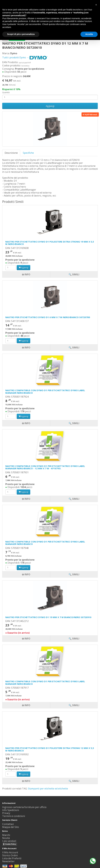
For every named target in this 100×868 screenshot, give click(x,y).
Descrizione (11, 153)
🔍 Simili (74, 781)
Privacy (6, 813)
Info (26, 781)
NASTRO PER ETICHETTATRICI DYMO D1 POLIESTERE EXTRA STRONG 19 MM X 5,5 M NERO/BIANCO (50, 243)
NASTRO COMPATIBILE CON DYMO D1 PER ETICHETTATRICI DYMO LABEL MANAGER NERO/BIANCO (45, 392)
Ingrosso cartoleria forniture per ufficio (24, 807)
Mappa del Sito (11, 827)
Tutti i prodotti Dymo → (25, 57)
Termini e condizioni (14, 816)
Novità (6, 838)
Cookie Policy (11, 844)
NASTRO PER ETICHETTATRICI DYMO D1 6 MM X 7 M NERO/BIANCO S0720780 (48, 317)
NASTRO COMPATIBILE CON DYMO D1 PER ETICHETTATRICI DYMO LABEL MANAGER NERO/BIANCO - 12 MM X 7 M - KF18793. (45, 467)
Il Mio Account (10, 852)
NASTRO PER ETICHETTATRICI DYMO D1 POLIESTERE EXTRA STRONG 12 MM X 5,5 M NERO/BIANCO (50, 749)
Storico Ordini (10, 855)
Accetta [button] (89, 34)
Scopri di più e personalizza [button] (21, 34)
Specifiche (28, 153)
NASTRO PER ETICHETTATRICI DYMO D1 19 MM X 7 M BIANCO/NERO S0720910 (48, 617)
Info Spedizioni (11, 810)
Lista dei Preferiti (12, 858)
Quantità (6, 92)
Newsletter (8, 861)
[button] (96, 5)
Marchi (6, 835)
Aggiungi (50, 106)
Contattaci (8, 824)
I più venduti (9, 841)
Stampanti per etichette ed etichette (48, 789)
